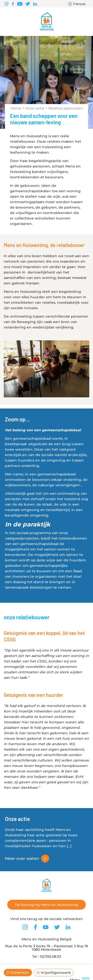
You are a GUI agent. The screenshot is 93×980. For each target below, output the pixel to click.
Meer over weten (22, 858)
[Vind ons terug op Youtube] (20, 4)
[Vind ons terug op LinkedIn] (35, 4)
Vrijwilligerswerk (54, 973)
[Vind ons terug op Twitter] (28, 4)
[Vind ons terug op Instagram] (6, 4)
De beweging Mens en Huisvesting (46, 905)
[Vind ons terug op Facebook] (13, 4)
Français (79, 4)
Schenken (18, 973)
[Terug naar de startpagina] (46, 22)
